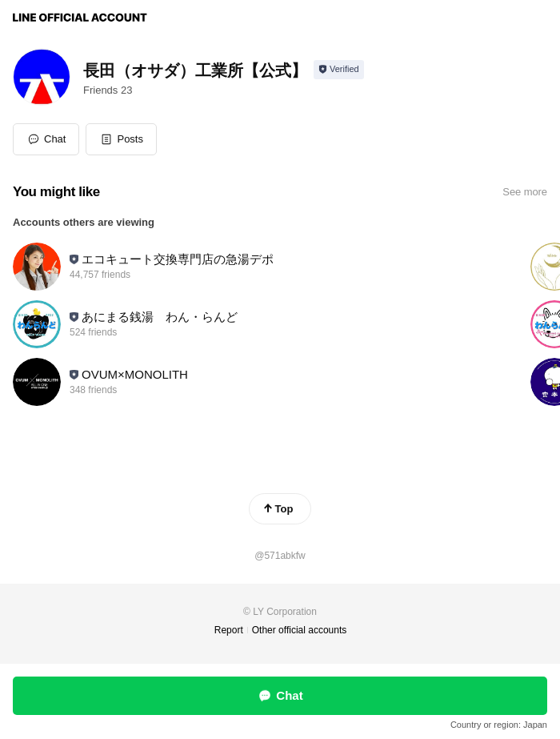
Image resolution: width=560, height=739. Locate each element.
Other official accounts (300, 630)
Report (229, 630)
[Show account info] (339, 70)
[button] (121, 139)
